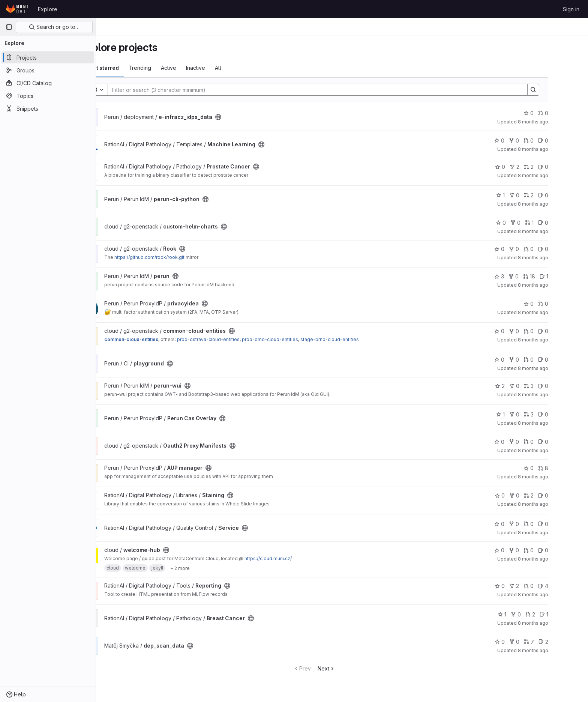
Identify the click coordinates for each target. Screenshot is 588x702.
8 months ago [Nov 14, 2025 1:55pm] (561, 368)
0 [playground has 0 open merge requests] (556, 360)
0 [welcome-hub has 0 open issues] (571, 550)
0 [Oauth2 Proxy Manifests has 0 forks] (542, 442)
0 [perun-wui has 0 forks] (542, 386)
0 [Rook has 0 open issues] (571, 249)
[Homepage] (18, 9)
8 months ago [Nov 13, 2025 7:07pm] (561, 533)
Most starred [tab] (130, 68)
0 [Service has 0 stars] (527, 524)
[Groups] (48, 70)
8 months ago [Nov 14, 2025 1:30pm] (561, 395)
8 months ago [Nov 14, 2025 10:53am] (561, 450)
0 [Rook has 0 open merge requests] (556, 249)
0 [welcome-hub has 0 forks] (542, 550)
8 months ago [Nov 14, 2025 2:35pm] (561, 312)
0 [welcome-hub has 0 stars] (527, 550)
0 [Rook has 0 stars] (527, 249)
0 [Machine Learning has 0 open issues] (571, 141)
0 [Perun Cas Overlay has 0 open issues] (571, 414)
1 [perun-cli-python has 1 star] (528, 195)
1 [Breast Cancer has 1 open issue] (572, 614)
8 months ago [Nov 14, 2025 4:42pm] (561, 231)
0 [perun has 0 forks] (541, 276)
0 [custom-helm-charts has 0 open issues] (571, 223)
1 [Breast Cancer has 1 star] (530, 614)
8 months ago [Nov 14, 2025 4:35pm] (561, 258)
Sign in (571, 9)
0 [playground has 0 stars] (527, 360)
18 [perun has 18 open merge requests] (557, 276)
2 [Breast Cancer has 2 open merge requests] (558, 614)
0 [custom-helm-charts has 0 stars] (529, 223)
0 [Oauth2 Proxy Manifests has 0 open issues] (571, 442)
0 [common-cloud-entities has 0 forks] (542, 331)
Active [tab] (196, 68)
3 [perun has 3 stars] (527, 276)
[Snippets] (48, 108)
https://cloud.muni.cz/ (296, 558)
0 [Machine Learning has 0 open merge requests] (556, 141)
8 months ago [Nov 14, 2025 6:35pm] (561, 175)
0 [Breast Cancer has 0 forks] (544, 614)
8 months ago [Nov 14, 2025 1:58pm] (561, 340)
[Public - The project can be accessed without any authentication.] (246, 117)
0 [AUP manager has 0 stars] (556, 468)
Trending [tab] (168, 68)
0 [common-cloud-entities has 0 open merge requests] (556, 331)
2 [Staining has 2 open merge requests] (556, 495)
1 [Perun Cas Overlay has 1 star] (528, 414)
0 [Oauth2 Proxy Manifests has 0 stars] (527, 442)
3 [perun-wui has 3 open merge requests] (556, 386)
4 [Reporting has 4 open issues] (571, 586)
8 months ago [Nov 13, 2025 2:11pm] (561, 650)
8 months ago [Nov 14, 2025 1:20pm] (561, 423)
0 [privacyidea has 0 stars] (556, 304)
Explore (48, 9)
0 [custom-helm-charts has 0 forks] (543, 223)
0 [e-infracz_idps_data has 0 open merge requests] (571, 113)
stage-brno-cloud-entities (357, 339)
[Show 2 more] (208, 568)
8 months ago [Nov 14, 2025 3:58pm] (561, 285)
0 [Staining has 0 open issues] (571, 495)
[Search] (342, 90)
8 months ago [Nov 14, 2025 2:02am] (561, 477)
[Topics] (48, 96)
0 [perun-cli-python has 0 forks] (542, 195)
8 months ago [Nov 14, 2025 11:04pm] (561, 122)
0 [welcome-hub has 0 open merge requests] (556, 550)
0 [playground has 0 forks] (542, 360)
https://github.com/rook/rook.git (177, 257)
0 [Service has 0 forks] (542, 524)
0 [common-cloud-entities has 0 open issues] (571, 331)
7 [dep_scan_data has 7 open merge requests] (557, 642)
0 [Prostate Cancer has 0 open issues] (571, 167)
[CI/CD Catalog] (48, 83)
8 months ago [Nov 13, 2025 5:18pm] (561, 595)
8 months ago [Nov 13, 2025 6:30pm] (561, 559)
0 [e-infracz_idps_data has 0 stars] (556, 113)
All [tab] (246, 68)
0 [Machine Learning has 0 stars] (527, 141)
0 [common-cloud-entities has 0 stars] (527, 331)
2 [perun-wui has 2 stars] (528, 386)
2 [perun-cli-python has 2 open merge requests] (556, 195)
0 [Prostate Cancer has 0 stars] (528, 167)
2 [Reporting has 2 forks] (542, 586)
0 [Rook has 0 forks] (542, 249)
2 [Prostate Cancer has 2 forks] (542, 167)
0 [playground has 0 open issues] (571, 360)
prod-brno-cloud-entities (298, 339)
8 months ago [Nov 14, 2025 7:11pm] (561, 149)
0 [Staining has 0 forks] (542, 495)
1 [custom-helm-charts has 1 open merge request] (557, 223)
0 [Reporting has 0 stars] (527, 586)
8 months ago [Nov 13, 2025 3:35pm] (561, 623)
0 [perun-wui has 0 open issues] (571, 386)
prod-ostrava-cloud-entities (236, 339)
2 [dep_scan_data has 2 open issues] (571, 642)
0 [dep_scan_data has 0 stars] (527, 642)
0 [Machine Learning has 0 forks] (542, 141)
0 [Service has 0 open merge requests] (556, 524)
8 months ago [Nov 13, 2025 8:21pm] (561, 504)
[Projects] (48, 57)
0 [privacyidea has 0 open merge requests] (571, 304)
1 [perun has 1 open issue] (572, 276)
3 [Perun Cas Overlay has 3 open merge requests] (556, 414)
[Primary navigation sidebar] (9, 27)
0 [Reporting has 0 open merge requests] (556, 586)
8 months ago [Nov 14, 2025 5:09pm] (561, 204)
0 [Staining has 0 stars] (527, 495)
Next (354, 668)
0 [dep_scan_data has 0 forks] (542, 642)
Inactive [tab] (223, 68)
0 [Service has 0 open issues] (571, 524)
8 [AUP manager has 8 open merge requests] (571, 468)
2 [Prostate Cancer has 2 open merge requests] (556, 167)
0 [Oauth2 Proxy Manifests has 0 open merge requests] (556, 442)
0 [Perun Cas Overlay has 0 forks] (542, 414)
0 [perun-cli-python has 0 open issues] (571, 195)
